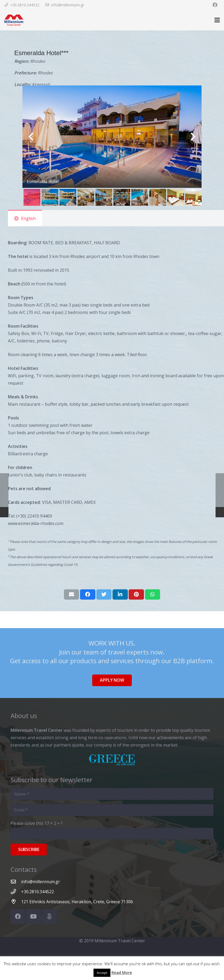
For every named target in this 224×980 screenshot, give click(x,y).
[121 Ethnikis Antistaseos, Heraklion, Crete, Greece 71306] (16, 902)
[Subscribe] (29, 850)
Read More (122, 972)
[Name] (112, 794)
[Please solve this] (112, 834)
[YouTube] (33, 917)
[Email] (112, 810)
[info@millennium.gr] (16, 881)
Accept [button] (102, 973)
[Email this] (72, 594)
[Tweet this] (104, 594)
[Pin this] (136, 594)
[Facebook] (215, 5)
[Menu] (217, 20)
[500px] (49, 917)
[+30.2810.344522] (16, 891)
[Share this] (88, 594)
